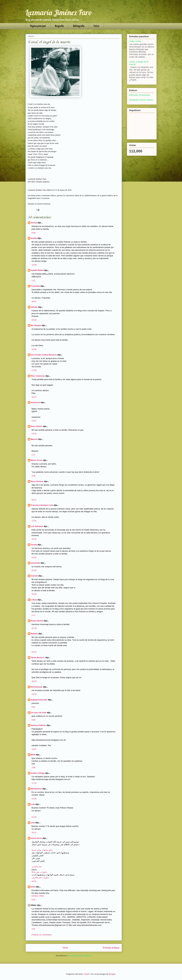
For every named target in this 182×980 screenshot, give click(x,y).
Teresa (34, 223)
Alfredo (34, 307)
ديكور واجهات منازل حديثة (42, 850)
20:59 (34, 320)
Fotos (96, 26)
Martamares (36, 789)
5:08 (34, 720)
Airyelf (86, 974)
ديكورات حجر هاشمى (40, 877)
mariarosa (36, 402)
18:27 (34, 397)
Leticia (34, 600)
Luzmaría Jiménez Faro (59, 12)
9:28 (34, 900)
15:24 (34, 694)
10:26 (34, 349)
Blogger (112, 974)
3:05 (34, 476)
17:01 (34, 521)
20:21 (34, 833)
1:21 (34, 280)
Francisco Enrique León (42, 505)
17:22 (34, 783)
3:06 (34, 767)
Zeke (33, 887)
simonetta (35, 563)
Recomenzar (37, 687)
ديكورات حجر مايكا (39, 872)
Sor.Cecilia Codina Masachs (44, 355)
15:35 (34, 799)
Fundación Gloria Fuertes (141, 100)
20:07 (34, 301)
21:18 (34, 628)
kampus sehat (38, 896)
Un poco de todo (39, 713)
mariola (34, 576)
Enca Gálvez (37, 426)
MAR (33, 755)
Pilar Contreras (38, 376)
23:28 (34, 570)
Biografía (59, 26)
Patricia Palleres (38, 725)
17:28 (34, 370)
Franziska (35, 286)
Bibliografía (79, 26)
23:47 (34, 421)
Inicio (65, 948)
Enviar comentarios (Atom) (80, 956)
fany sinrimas (37, 481)
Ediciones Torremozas (140, 95)
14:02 (34, 434)
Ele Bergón (36, 325)
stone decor (36, 838)
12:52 (34, 557)
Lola (33, 804)
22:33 (34, 539)
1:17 (34, 455)
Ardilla (34, 238)
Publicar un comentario (42, 935)
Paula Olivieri (37, 621)
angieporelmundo (39, 700)
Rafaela (35, 634)
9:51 (34, 707)
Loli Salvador (37, 526)
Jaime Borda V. (38, 657)
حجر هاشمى (37, 866)
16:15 (34, 881)
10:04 (34, 594)
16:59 (34, 681)
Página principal (38, 26)
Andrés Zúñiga (38, 773)
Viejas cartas (135, 41)
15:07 (34, 749)
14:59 (34, 265)
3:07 (34, 929)
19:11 (34, 500)
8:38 (34, 233)
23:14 (34, 652)
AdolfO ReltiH (37, 270)
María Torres (37, 460)
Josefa (34, 545)
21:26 (34, 817)
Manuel (34, 439)
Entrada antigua (111, 948)
